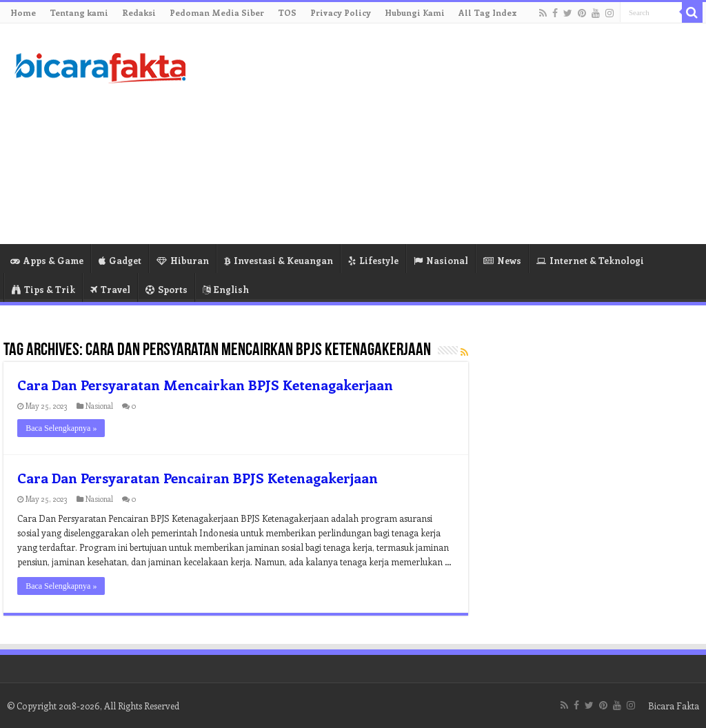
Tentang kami (79, 12)
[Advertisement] (441, 134)
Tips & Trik (43, 289)
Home (23, 12)
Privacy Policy (341, 12)
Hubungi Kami (415, 12)
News (502, 260)
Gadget (120, 260)
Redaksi (139, 12)
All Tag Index (488, 12)
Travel (110, 289)
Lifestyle (373, 260)
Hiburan (183, 260)
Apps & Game (47, 260)
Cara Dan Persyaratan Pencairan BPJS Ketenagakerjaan (198, 477)
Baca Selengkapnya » (61, 428)
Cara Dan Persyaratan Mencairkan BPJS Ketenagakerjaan (205, 384)
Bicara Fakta (674, 706)
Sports (167, 289)
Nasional (441, 260)
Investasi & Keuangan (279, 260)
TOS (287, 12)
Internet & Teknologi (590, 260)
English (226, 289)
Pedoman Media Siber (217, 12)
